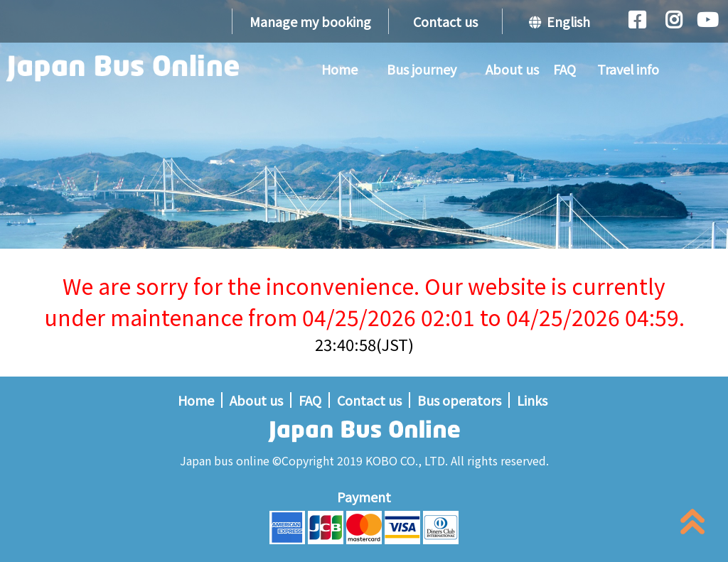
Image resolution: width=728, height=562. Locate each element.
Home (339, 69)
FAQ (564, 69)
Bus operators (459, 400)
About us (512, 69)
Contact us (445, 21)
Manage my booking (310, 21)
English (560, 21)
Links (532, 400)
